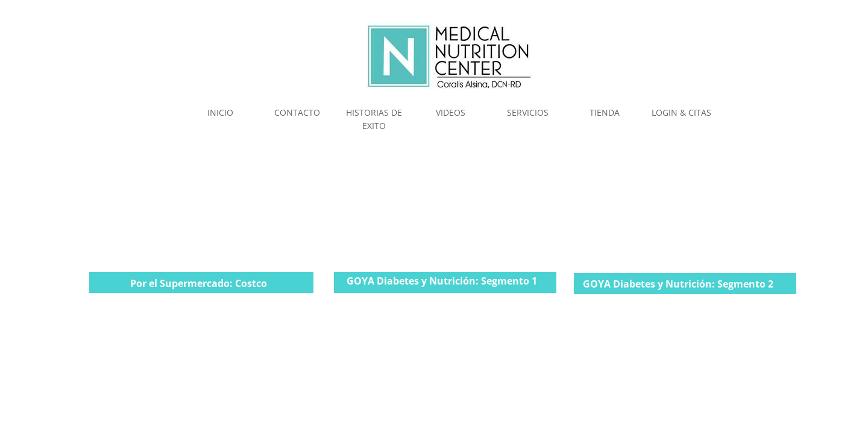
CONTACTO (297, 112)
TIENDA (605, 112)
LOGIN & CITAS (681, 112)
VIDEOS (451, 112)
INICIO (220, 112)
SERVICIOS (528, 112)
